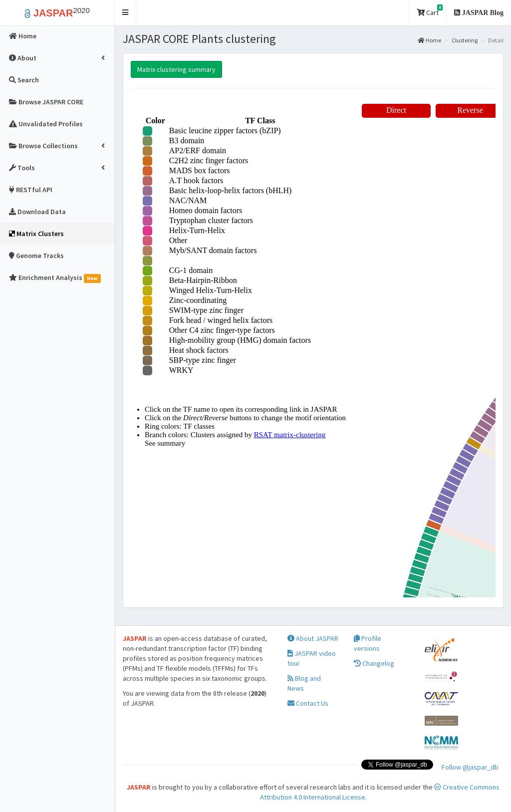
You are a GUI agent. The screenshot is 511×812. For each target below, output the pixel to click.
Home (429, 40)
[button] (126, 13)
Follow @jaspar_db (470, 767)
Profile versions (368, 643)
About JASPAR (313, 638)
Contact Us (308, 703)
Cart (430, 11)
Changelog (374, 663)
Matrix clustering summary (176, 69)
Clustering (465, 40)
